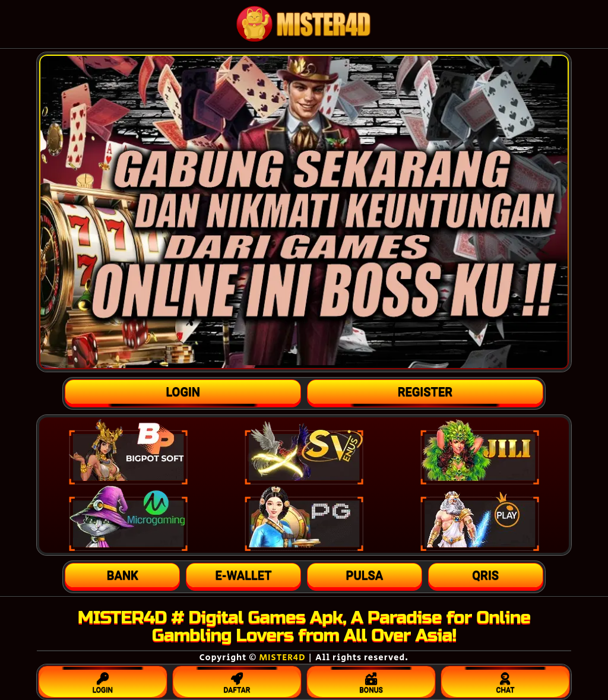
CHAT (505, 680)
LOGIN (103, 680)
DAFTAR (237, 680)
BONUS (371, 680)
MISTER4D (282, 658)
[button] (122, 575)
